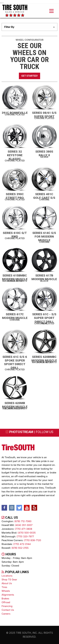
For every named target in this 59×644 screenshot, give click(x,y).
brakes (5, 598)
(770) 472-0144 (22, 544)
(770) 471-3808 (23, 529)
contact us (8, 610)
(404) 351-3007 (24, 525)
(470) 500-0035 (27, 533)
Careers (6, 614)
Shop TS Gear (9, 580)
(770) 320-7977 (25, 536)
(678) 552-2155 (20, 548)
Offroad (6, 602)
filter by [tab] (9, 27)
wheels (6, 591)
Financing (7, 606)
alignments (8, 595)
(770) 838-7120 (32, 540)
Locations (7, 576)
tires (4, 587)
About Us (7, 583)
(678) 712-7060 (23, 521)
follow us (45, 432)
